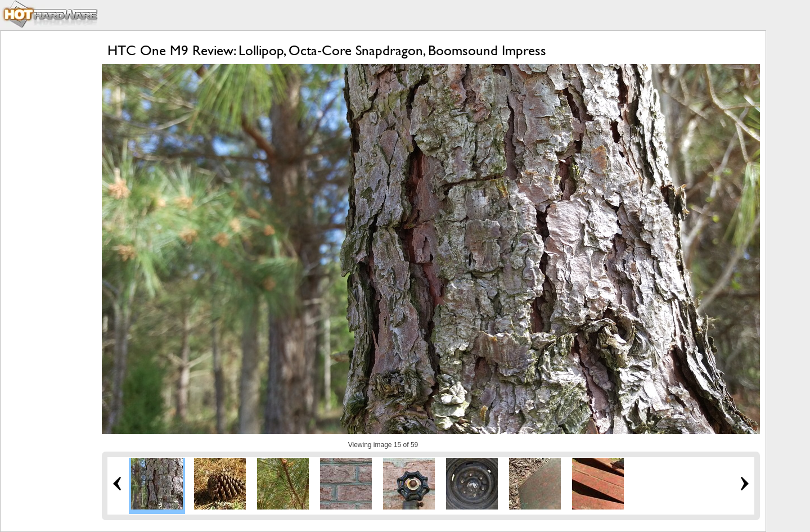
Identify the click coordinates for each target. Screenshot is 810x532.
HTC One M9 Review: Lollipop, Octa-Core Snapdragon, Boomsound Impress (327, 50)
